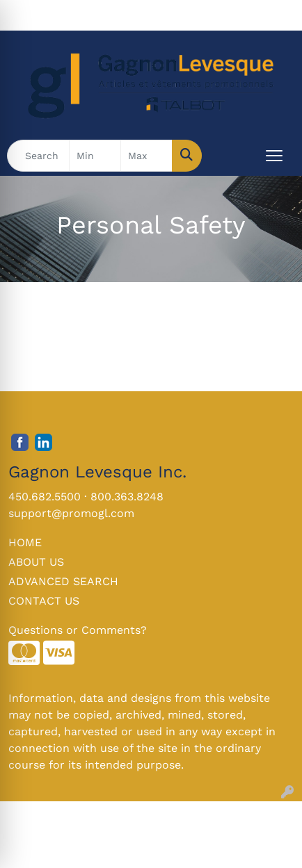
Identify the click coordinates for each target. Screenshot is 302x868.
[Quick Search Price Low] (95, 156)
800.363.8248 (127, 497)
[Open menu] (274, 156)
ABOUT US (36, 562)
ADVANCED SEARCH (63, 581)
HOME (25, 542)
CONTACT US (44, 601)
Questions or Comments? (78, 630)
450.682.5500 (45, 497)
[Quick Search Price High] (146, 156)
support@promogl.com (71, 513)
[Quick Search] (38, 156)
